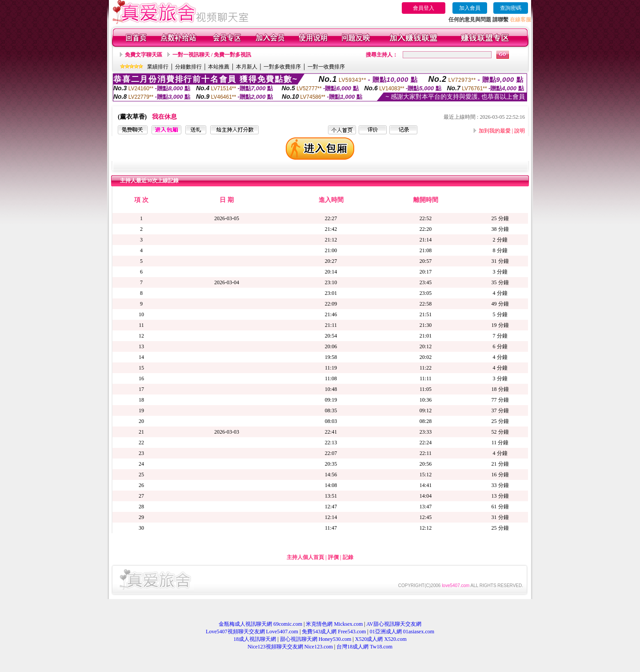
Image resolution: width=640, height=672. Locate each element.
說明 (520, 131)
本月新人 (247, 67)
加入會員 (470, 8)
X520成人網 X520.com (381, 639)
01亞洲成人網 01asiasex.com (402, 632)
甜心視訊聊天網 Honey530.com (316, 639)
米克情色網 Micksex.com (334, 624)
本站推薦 (219, 67)
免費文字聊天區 (144, 55)
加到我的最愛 (495, 131)
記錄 (348, 557)
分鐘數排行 (188, 67)
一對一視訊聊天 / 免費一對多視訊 (212, 55)
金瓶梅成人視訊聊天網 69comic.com (260, 624)
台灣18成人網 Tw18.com (364, 647)
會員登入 (424, 8)
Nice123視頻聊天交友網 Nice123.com (290, 647)
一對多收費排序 (282, 67)
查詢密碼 (511, 8)
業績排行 (158, 67)
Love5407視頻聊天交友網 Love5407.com (252, 632)
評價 (333, 557)
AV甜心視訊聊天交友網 (394, 624)
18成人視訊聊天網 (255, 639)
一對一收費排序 (326, 67)
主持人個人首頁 (305, 557)
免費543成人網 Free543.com (334, 632)
